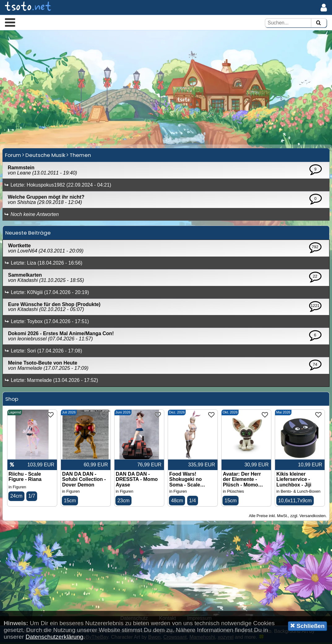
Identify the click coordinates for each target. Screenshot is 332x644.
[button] (10, 22)
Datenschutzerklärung (54, 637)
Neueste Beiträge (28, 234)
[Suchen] (318, 23)
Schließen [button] (307, 626)
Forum (13, 157)
